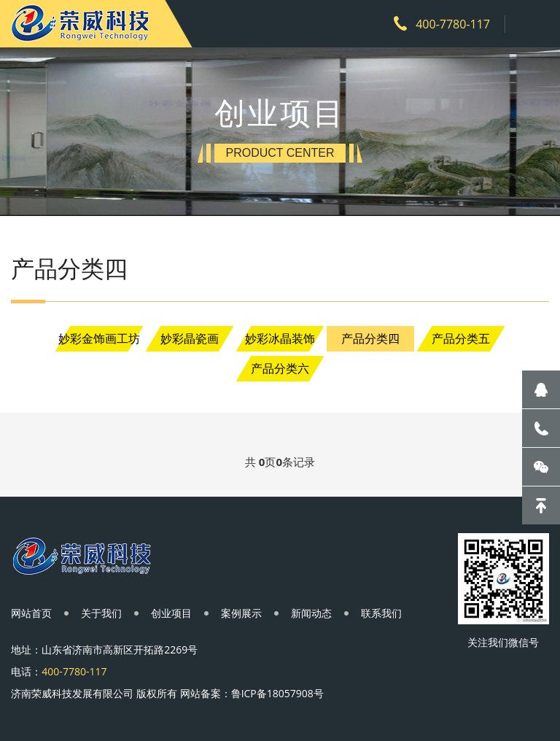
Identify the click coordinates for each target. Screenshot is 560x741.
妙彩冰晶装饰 (280, 338)
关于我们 (101, 613)
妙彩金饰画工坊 (99, 338)
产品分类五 (461, 338)
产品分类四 (370, 338)
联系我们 (381, 613)
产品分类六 (280, 368)
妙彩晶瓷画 (190, 338)
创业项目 (171, 613)
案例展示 (241, 613)
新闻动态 (311, 613)
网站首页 (31, 613)
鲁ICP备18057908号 (277, 693)
